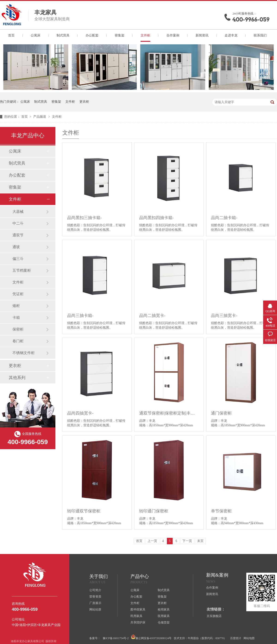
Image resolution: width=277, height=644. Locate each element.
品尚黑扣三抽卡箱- (84, 218)
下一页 (187, 541)
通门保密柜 (221, 413)
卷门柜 (18, 341)
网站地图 (249, 638)
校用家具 (164, 609)
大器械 (18, 212)
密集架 (120, 35)
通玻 (16, 247)
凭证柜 (18, 294)
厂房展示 (95, 603)
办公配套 (92, 35)
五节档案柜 (22, 270)
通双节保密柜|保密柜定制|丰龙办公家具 (169, 413)
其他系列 (17, 378)
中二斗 (18, 223)
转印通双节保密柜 (84, 511)
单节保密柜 (221, 511)
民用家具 (136, 616)
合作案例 (173, 35)
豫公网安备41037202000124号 (151, 637)
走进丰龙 (231, 35)
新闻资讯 (202, 35)
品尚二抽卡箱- (224, 218)
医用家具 (164, 616)
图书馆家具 (138, 609)
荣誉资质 (95, 597)
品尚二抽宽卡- (152, 316)
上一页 (152, 541)
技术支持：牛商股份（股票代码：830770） (200, 638)
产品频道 (40, 117)
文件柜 (145, 35)
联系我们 (260, 35)
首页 (11, 35)
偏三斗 (18, 259)
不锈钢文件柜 (24, 353)
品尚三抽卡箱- (80, 316)
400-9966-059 (251, 20)
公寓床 (36, 35)
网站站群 (95, 609)
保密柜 (18, 329)
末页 (200, 541)
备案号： (95, 638)
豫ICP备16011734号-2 (116, 638)
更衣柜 (84, 102)
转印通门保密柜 (154, 511)
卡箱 (16, 317)
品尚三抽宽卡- (224, 316)
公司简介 (95, 590)
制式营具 (63, 35)
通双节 (18, 235)
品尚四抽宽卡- (80, 413)
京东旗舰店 (214, 616)
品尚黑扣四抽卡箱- (157, 218)
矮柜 (16, 306)
